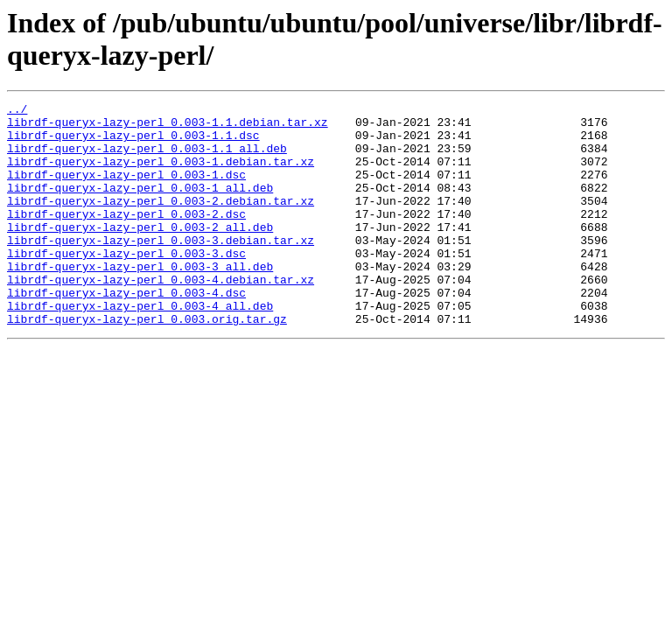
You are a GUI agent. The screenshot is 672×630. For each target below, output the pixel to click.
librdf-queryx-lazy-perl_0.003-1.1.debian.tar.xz (168, 127)
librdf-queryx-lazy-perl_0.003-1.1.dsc (133, 143)
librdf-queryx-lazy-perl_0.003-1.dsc (126, 190)
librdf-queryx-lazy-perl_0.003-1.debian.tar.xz (161, 174)
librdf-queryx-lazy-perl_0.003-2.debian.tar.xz (161, 221)
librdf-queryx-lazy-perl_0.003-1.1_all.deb (147, 158)
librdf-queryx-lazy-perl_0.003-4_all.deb (140, 347)
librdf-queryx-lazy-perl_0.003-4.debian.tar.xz (161, 316)
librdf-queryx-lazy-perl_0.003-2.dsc (126, 237)
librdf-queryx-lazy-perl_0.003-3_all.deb (140, 300)
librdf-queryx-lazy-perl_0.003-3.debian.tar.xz (161, 269)
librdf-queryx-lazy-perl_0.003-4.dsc (126, 332)
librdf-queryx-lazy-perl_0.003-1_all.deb (140, 206)
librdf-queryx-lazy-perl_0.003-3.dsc (126, 284)
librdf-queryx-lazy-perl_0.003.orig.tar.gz (147, 363)
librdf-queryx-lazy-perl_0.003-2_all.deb (140, 253)
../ (17, 111)
